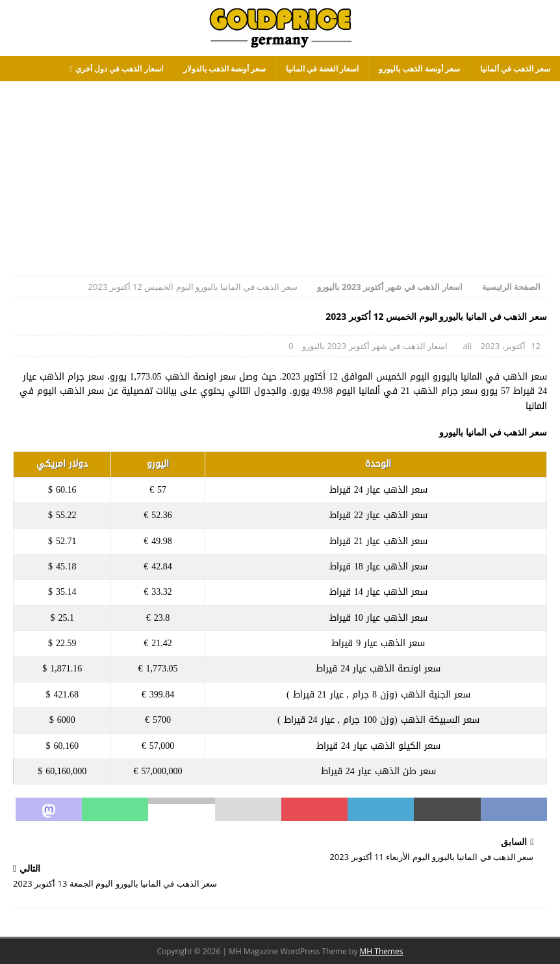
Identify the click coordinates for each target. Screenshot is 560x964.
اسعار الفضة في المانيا (322, 69)
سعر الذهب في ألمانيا (515, 69)
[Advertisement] (280, 172)
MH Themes (382, 951)
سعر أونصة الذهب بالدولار (224, 69)
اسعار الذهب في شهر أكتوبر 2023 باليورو (375, 346)
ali (467, 346)
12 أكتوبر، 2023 (511, 346)
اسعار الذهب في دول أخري (119, 69)
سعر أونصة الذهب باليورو (419, 69)
